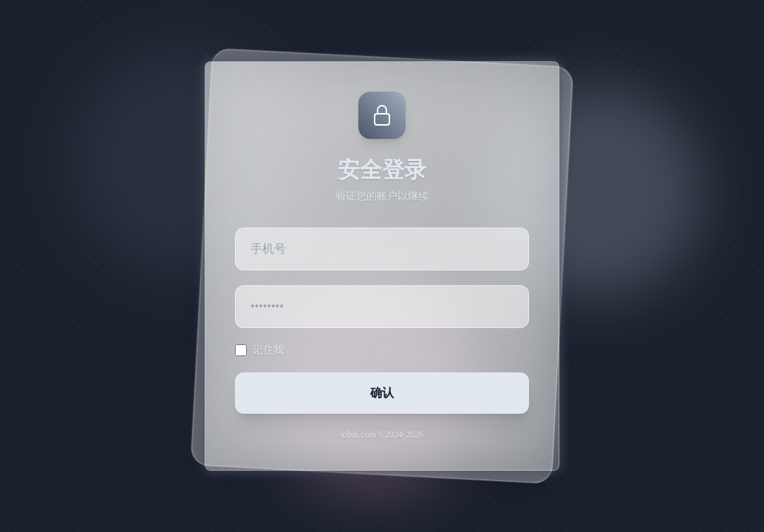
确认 (382, 393)
